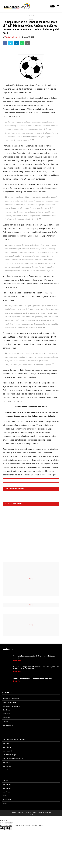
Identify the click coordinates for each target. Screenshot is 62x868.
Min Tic (5, 781)
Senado (5, 803)
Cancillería (6, 710)
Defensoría (6, 718)
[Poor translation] (8, 828)
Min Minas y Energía (9, 755)
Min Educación (8, 751)
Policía (5, 796)
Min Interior (7, 762)
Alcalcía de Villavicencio (11, 699)
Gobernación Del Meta (10, 702)
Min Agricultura (8, 725)
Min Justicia (7, 766)
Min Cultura (7, 743)
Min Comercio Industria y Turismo (14, 740)
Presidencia (7, 800)
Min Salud (6, 770)
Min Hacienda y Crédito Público (13, 759)
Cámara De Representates (12, 706)
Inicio (31, 814)
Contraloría (6, 714)
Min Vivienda (7, 792)
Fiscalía (5, 721)
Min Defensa (7, 747)
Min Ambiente (7, 729)
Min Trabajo (7, 784)
